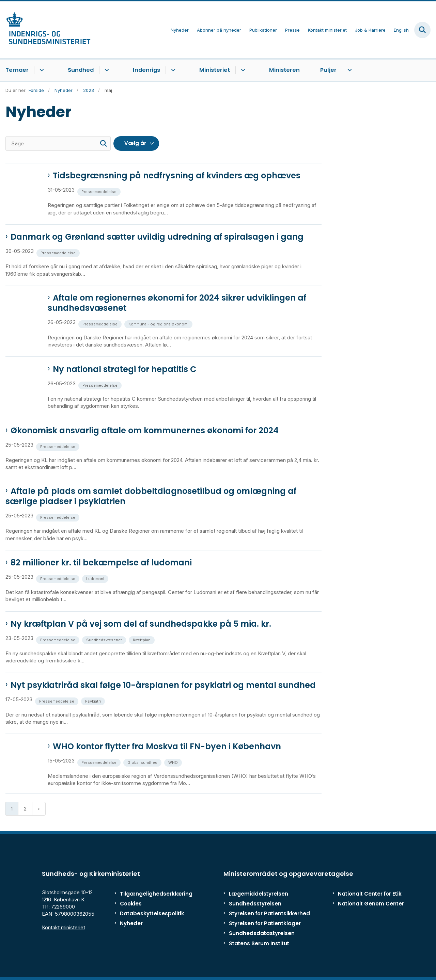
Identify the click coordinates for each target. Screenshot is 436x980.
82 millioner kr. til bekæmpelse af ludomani (101, 563)
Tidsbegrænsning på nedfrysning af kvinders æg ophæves (177, 176)
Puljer (328, 70)
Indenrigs (146, 70)
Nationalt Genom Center (371, 904)
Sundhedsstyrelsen (255, 904)
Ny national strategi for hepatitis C (125, 369)
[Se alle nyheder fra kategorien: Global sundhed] (143, 762)
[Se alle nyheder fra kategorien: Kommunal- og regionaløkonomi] (159, 324)
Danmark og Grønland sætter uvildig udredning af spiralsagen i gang (157, 237)
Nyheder (131, 923)
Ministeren (284, 70)
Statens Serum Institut (259, 943)
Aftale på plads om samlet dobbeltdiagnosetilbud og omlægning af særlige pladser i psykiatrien (151, 496)
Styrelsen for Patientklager (265, 923)
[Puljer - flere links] (349, 70)
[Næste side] (39, 809)
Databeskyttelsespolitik (148, 913)
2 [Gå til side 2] (25, 809)
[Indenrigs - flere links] (172, 70)
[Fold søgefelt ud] (422, 30)
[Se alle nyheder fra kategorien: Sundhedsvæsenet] (105, 639)
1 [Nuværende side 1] (12, 809)
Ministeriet (215, 70)
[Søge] (58, 143)
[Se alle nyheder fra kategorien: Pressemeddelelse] (100, 191)
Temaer (17, 70)
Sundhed (81, 70)
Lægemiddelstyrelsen (259, 894)
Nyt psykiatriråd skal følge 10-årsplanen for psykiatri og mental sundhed (163, 685)
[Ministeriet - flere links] (242, 70)
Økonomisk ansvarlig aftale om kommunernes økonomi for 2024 (145, 431)
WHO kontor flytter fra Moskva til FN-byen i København (167, 746)
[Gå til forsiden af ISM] (45, 30)
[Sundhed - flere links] (106, 70)
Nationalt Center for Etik (370, 894)
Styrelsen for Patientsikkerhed (269, 913)
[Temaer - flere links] (41, 70)
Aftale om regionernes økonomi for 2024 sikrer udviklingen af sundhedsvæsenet (177, 303)
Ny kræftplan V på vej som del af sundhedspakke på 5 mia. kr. (141, 624)
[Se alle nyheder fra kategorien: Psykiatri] (94, 701)
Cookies (131, 904)
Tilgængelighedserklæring (148, 894)
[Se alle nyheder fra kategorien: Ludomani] (96, 578)
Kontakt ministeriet (64, 927)
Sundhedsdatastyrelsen (262, 933)
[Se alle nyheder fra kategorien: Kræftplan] (142, 639)
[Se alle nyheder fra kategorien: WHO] (174, 762)
